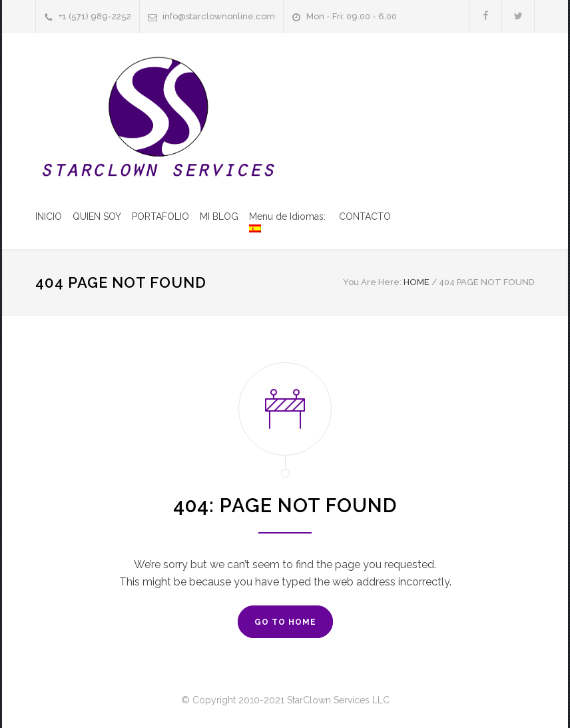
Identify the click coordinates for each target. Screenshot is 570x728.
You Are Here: (372, 282)
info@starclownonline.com (219, 16)
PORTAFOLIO (160, 216)
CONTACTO (365, 216)
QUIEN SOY (97, 216)
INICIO (49, 216)
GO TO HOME (285, 622)
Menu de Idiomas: (289, 222)
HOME (417, 282)
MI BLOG (219, 216)
